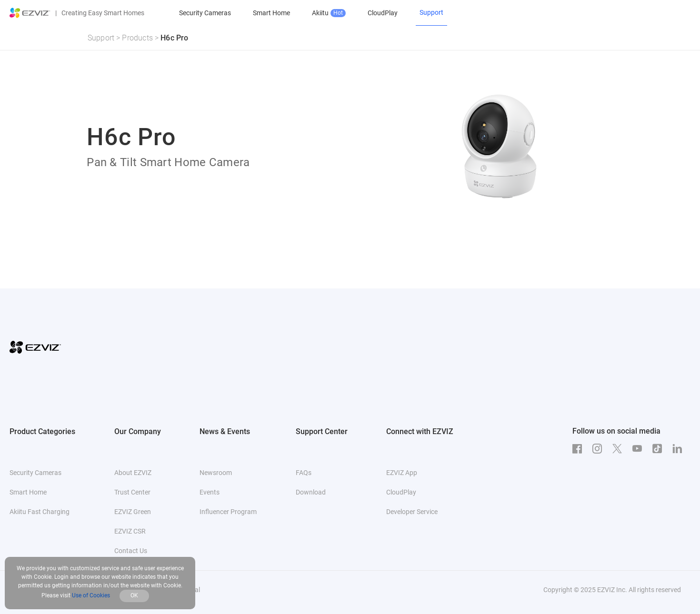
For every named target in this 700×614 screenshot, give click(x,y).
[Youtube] (640, 449)
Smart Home (271, 13)
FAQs (304, 473)
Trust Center (132, 492)
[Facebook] (580, 449)
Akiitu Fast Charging (40, 512)
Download (311, 492)
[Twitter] (620, 449)
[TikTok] (660, 449)
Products (137, 38)
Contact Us (131, 551)
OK (134, 595)
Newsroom (216, 473)
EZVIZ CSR (130, 531)
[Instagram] (600, 449)
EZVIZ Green (133, 512)
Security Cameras (205, 13)
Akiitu (329, 13)
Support (101, 38)
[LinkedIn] (680, 449)
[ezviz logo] (30, 13)
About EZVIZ (133, 473)
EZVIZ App (402, 473)
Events (210, 492)
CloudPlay (383, 13)
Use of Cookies (91, 595)
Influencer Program (228, 512)
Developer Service (412, 512)
